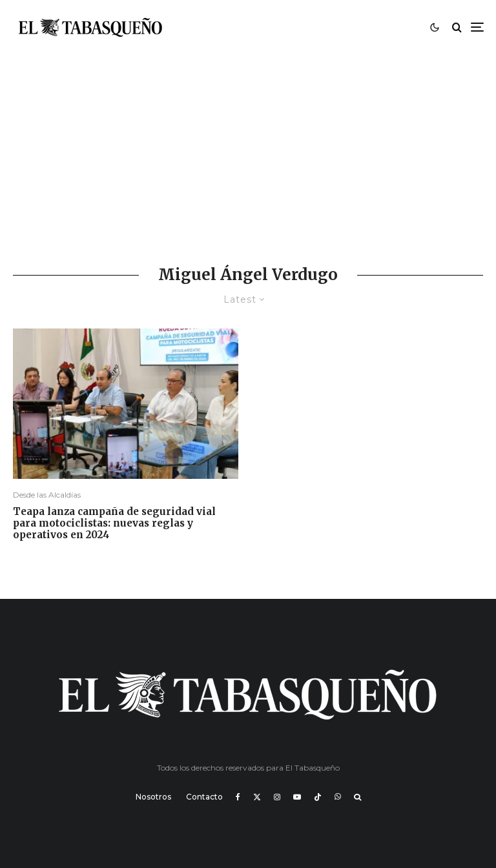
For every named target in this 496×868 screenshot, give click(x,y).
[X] (257, 797)
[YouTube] (297, 797)
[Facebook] (238, 797)
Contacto (204, 797)
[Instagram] (277, 797)
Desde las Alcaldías (47, 495)
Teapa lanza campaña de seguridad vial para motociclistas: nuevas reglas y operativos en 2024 (114, 523)
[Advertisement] (248, 151)
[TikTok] (318, 797)
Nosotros (153, 797)
